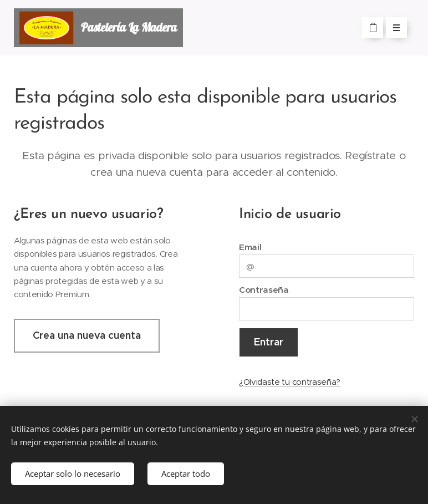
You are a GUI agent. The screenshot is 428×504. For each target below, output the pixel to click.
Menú (393, 28)
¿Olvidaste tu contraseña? (290, 381)
